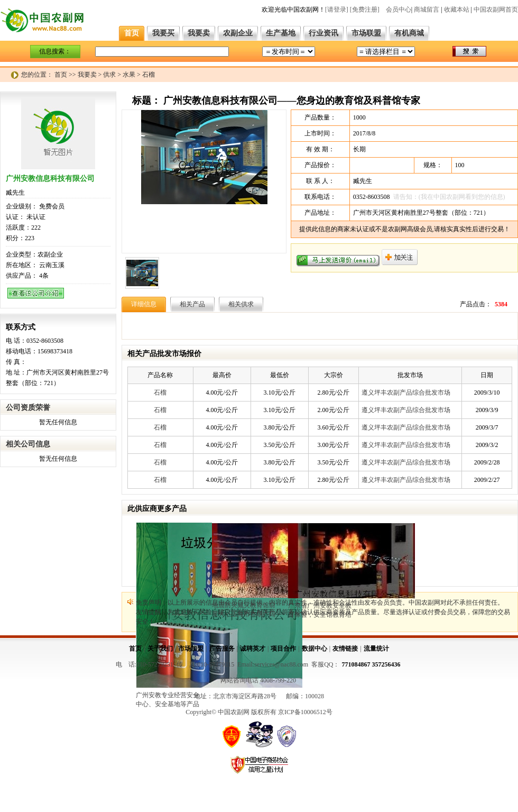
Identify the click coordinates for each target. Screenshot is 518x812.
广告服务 (222, 649)
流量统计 (376, 649)
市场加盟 (191, 649)
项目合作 (283, 649)
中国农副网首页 (496, 10)
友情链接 (345, 649)
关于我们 (160, 649)
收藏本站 (457, 10)
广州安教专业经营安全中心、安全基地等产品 (168, 700)
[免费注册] (365, 10)
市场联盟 (366, 33)
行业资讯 (323, 33)
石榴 (160, 393)
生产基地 (281, 33)
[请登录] (337, 10)
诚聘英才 (253, 649)
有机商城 (409, 33)
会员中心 (399, 10)
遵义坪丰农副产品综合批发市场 (406, 393)
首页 (132, 33)
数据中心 (314, 649)
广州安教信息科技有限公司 (50, 179)
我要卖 (199, 33)
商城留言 (427, 10)
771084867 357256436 (371, 664)
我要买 (163, 33)
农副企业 (238, 33)
